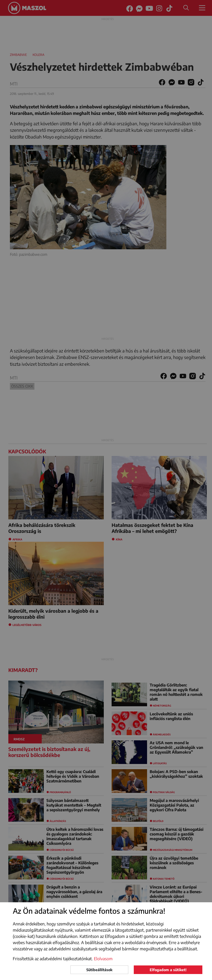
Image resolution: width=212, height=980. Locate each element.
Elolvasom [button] (103, 959)
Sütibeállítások (99, 970)
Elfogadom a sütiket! (168, 970)
